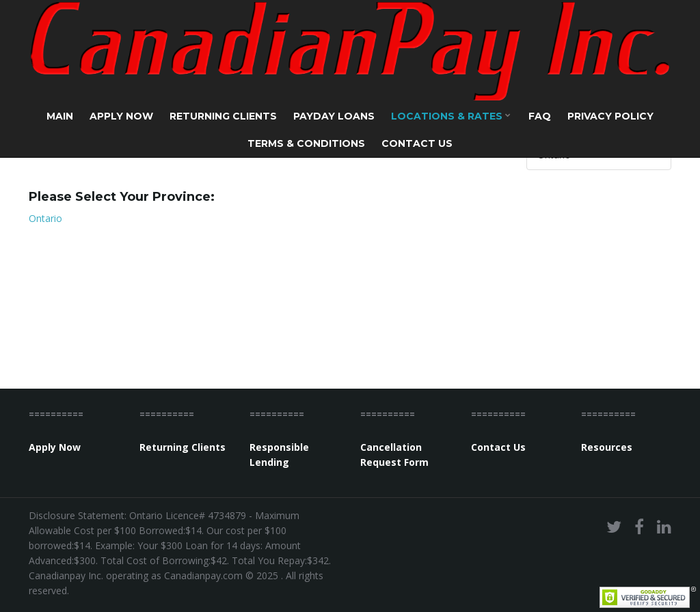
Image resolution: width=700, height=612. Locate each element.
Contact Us (417, 143)
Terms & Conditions (306, 143)
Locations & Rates (451, 116)
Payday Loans (334, 116)
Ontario (45, 218)
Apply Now (121, 116)
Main (60, 116)
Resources (607, 447)
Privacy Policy (610, 116)
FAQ (540, 116)
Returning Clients (223, 116)
